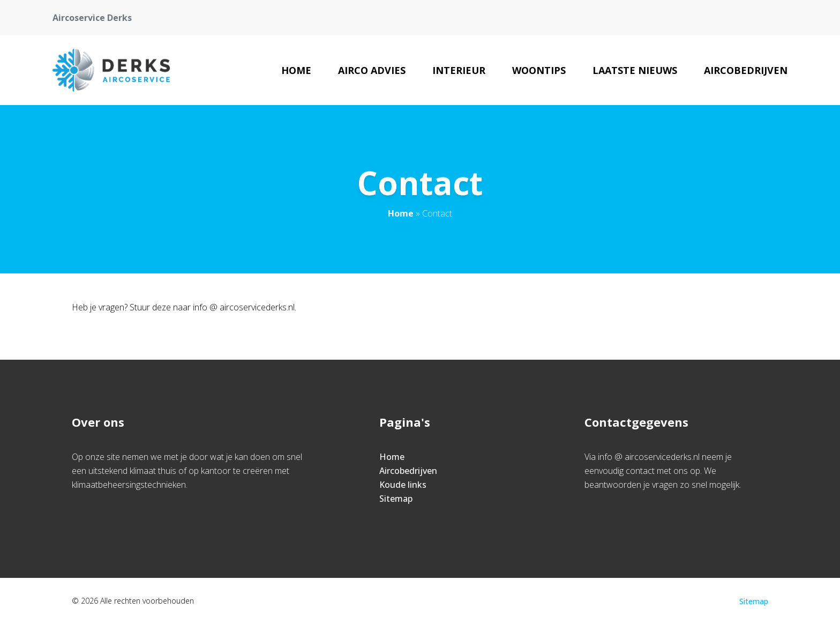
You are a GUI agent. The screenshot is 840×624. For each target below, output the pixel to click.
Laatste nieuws (635, 70)
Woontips (539, 70)
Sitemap (396, 499)
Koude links (403, 485)
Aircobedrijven (746, 70)
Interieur (459, 70)
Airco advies (372, 70)
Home (296, 70)
